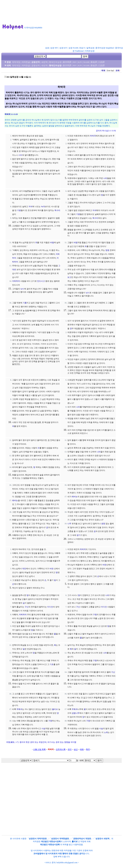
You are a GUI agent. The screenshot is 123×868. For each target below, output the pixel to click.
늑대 (43, 207)
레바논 (15, 500)
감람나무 (76, 713)
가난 (113, 672)
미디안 (50, 607)
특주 (88, 749)
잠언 (70, 749)
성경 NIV (54, 48)
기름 (25, 303)
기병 (19, 210)
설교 (76, 749)
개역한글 (26, 62)
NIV (75, 62)
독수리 (57, 210)
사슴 (43, 729)
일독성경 (90, 48)
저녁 (30, 207)
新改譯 (94, 62)
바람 (52, 243)
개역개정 (16, 62)
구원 (95, 615)
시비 (20, 155)
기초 (52, 664)
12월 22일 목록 (39, 749)
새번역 (44, 62)
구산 (27, 607)
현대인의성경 (55, 62)
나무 (69, 524)
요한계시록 (61, 749)
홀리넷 (75, 841)
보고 (69, 277)
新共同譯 (67, 62)
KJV (80, 62)
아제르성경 (90, 51)
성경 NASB (73, 48)
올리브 (55, 709)
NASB (86, 62)
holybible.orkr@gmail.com (67, 863)
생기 (78, 535)
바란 (52, 569)
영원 (107, 250)
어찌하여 (16, 281)
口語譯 (101, 62)
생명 (103, 524)
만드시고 (41, 281)
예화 (82, 749)
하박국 (93, 136)
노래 (106, 732)
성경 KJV (63, 48)
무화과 (19, 709)
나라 (105, 178)
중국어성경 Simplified (105, 48)
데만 (24, 569)
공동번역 (36, 62)
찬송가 (82, 48)
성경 (47, 48)
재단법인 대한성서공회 (51, 841)
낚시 (22, 289)
